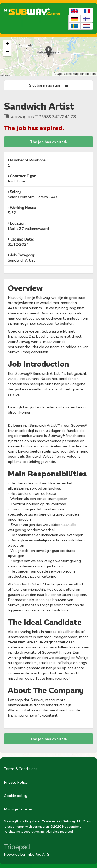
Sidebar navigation (48, 85)
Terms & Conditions (21, 769)
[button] (48, 51)
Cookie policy (16, 796)
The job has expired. (48, 142)
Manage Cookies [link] (18, 809)
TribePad (17, 848)
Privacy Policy (16, 782)
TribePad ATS (38, 854)
